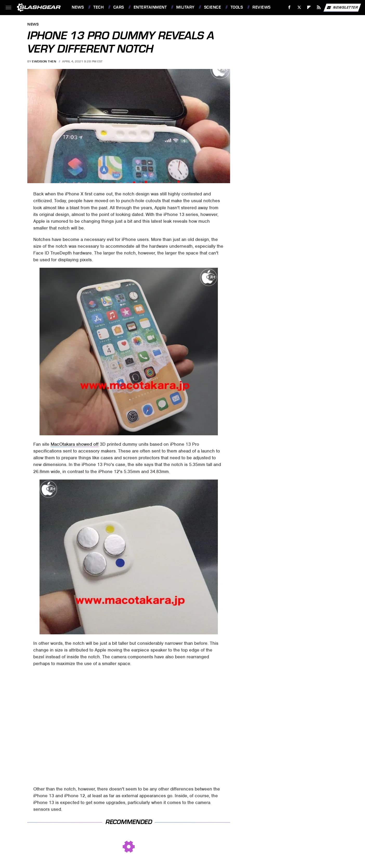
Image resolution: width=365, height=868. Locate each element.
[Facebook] (289, 7)
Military (185, 7)
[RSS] (319, 7)
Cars (119, 7)
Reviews (262, 7)
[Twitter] (299, 7)
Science (213, 7)
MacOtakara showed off (75, 444)
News (78, 7)
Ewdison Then (44, 61)
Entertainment (150, 7)
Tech (99, 7)
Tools (237, 7)
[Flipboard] (309, 7)
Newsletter (342, 8)
